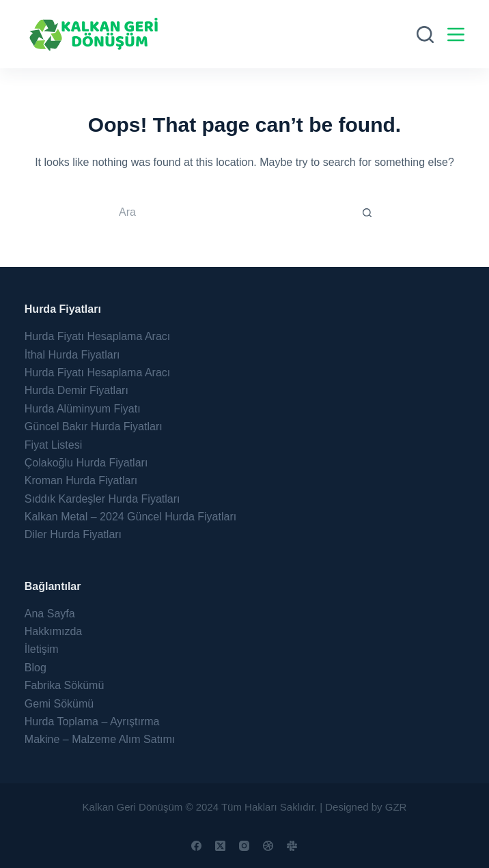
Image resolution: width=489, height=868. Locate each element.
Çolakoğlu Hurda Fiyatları (86, 463)
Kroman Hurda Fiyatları (81, 480)
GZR (396, 807)
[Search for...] (231, 212)
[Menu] (456, 34)
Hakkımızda (53, 631)
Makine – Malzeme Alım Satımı (100, 739)
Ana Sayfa (50, 614)
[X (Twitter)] (220, 846)
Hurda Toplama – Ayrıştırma (92, 722)
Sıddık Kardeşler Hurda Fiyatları (102, 499)
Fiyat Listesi (53, 445)
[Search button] (367, 212)
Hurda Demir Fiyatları (76, 390)
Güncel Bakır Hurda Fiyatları (94, 426)
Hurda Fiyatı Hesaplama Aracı (97, 336)
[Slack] (292, 846)
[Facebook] (196, 846)
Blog (36, 668)
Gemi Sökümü (59, 704)
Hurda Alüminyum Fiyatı (83, 409)
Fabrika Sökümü (65, 685)
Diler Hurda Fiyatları (73, 534)
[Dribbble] (268, 846)
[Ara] (425, 34)
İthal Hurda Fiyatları (72, 355)
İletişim (42, 649)
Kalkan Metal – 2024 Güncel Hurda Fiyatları (130, 517)
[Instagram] (244, 846)
